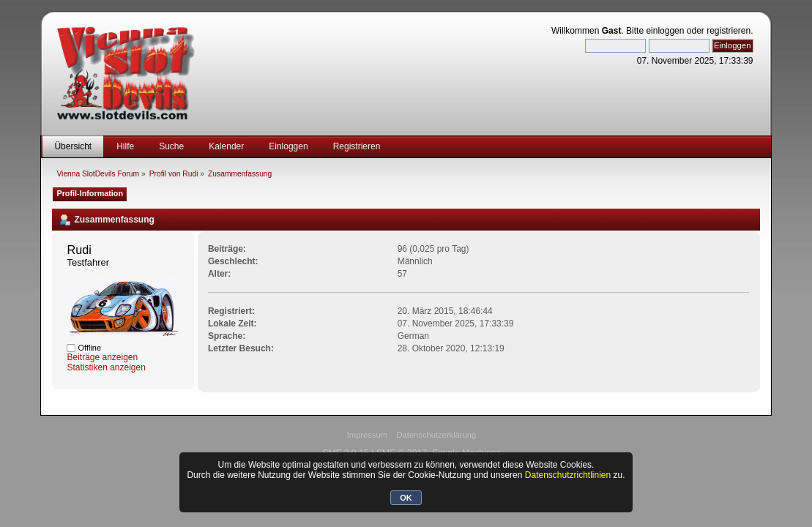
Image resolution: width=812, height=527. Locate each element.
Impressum (367, 435)
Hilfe (125, 146)
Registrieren (357, 146)
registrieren (729, 31)
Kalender (226, 146)
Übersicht (73, 146)
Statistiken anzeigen (106, 367)
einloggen (665, 31)
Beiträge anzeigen (102, 357)
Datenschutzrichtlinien (568, 475)
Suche (171, 146)
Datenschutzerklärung (436, 435)
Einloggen (288, 146)
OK (406, 498)
